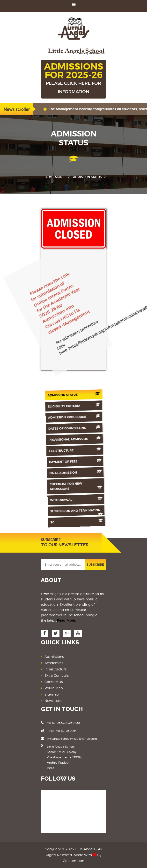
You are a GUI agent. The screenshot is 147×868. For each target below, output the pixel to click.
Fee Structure (77, 450)
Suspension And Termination (80, 512)
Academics (54, 663)
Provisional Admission (76, 439)
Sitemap (51, 694)
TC (80, 522)
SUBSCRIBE (95, 565)
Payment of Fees (77, 461)
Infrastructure (55, 669)
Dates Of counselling (76, 428)
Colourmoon (73, 861)
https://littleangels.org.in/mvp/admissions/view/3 (90, 297)
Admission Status (74, 395)
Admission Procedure (75, 417)
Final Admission (78, 472)
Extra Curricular (57, 675)
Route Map (54, 688)
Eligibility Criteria (75, 406)
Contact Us (54, 682)
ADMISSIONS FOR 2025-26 (73, 78)
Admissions (55, 177)
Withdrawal (79, 499)
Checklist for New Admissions (78, 487)
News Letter (54, 701)
